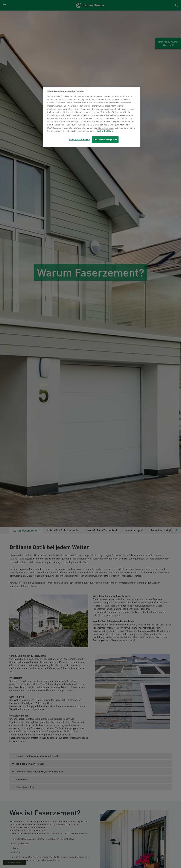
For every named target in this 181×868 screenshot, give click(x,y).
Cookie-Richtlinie (105, 131)
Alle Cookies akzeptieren (105, 140)
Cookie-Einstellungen (79, 139)
